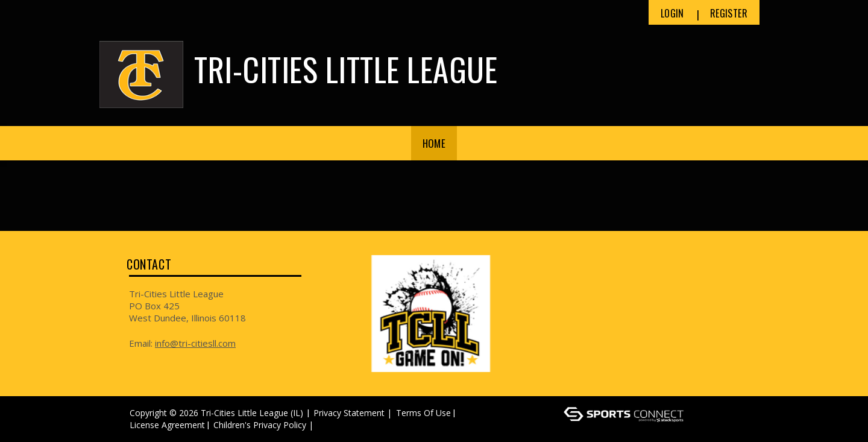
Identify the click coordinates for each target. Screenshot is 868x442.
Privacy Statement (349, 413)
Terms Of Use (423, 413)
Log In (334, 425)
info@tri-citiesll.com (195, 343)
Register (729, 13)
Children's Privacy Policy (260, 425)
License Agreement (167, 425)
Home (434, 143)
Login (672, 13)
